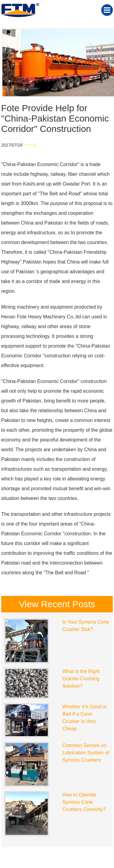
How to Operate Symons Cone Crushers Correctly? (84, 802)
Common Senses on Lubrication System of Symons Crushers (86, 753)
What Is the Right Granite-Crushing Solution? (81, 679)
